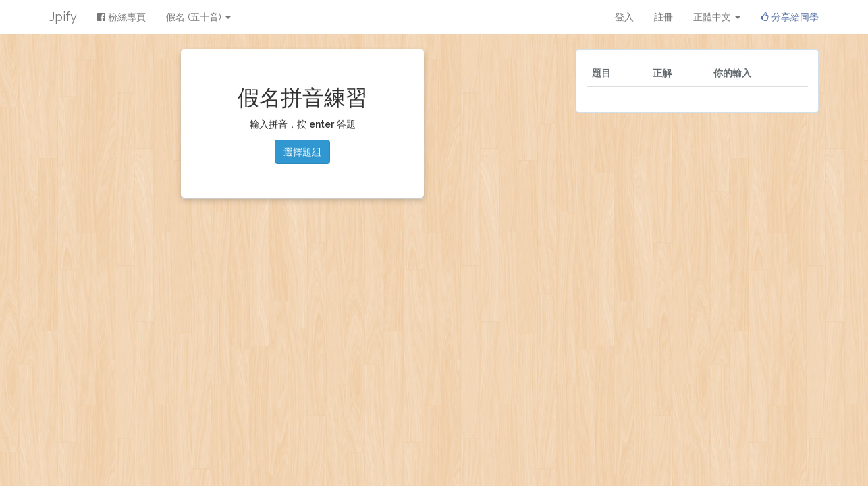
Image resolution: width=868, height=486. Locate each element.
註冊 (663, 17)
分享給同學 (790, 17)
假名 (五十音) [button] (198, 17)
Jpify (63, 17)
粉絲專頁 (121, 17)
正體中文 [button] (717, 17)
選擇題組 (302, 152)
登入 (624, 17)
